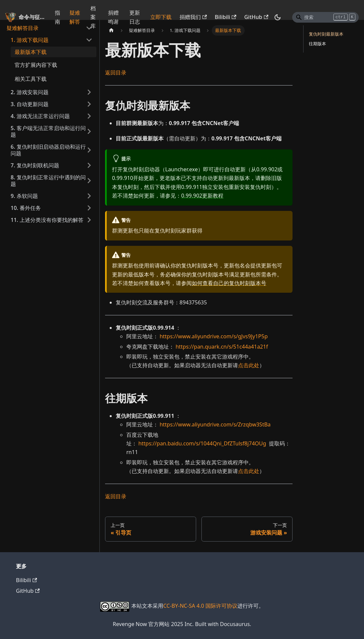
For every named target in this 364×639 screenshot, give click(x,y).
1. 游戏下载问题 (30, 40)
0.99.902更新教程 (202, 196)
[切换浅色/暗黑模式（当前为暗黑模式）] (278, 17)
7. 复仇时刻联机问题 (35, 165)
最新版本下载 (31, 52)
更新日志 (135, 17)
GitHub (256, 17)
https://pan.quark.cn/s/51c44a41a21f (222, 347)
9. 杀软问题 (24, 196)
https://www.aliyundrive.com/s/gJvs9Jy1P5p (214, 336)
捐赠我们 (193, 17)
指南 (58, 17)
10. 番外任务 (26, 208)
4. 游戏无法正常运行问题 (40, 116)
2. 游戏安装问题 (30, 92)
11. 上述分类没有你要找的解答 (47, 220)
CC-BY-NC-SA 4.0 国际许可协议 (200, 606)
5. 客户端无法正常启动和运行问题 (48, 131)
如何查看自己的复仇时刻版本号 (229, 283)
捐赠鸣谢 (113, 17)
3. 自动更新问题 (30, 104)
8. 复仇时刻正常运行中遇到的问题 (48, 181)
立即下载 (161, 17)
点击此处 (249, 365)
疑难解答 (75, 17)
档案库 (93, 17)
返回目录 (116, 73)
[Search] (325, 17)
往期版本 (317, 44)
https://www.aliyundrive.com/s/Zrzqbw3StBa (215, 424)
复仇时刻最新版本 (326, 34)
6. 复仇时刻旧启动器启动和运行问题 (48, 150)
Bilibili (226, 17)
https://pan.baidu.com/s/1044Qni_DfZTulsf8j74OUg (202, 443)
